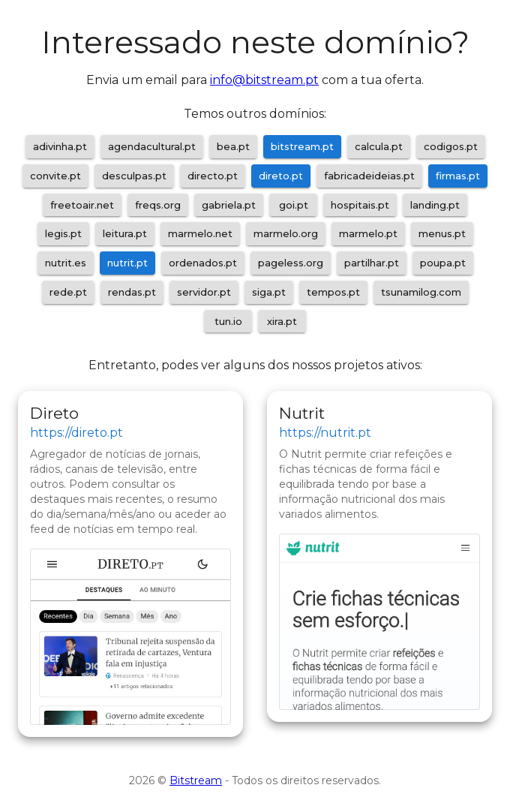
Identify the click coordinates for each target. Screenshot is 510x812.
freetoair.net (82, 205)
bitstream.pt (302, 146)
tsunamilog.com (421, 292)
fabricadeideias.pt (369, 176)
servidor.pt (204, 292)
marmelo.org (286, 233)
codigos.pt (451, 146)
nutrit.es (66, 263)
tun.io (228, 321)
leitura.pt (125, 233)
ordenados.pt (203, 263)
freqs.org (158, 205)
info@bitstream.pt (264, 80)
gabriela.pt (229, 205)
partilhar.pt (372, 263)
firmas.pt (458, 176)
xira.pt (282, 321)
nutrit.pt (127, 263)
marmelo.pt (368, 233)
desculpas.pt (134, 176)
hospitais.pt (360, 205)
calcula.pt (379, 146)
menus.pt (442, 233)
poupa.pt (443, 263)
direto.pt (281, 176)
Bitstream (196, 780)
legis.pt (63, 233)
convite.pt (55, 176)
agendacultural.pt (152, 146)
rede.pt (68, 292)
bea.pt (233, 146)
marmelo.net (200, 233)
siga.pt (269, 292)
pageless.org (291, 263)
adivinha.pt (60, 146)
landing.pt (435, 205)
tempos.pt (333, 292)
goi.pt (294, 205)
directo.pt (213, 176)
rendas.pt (132, 292)
